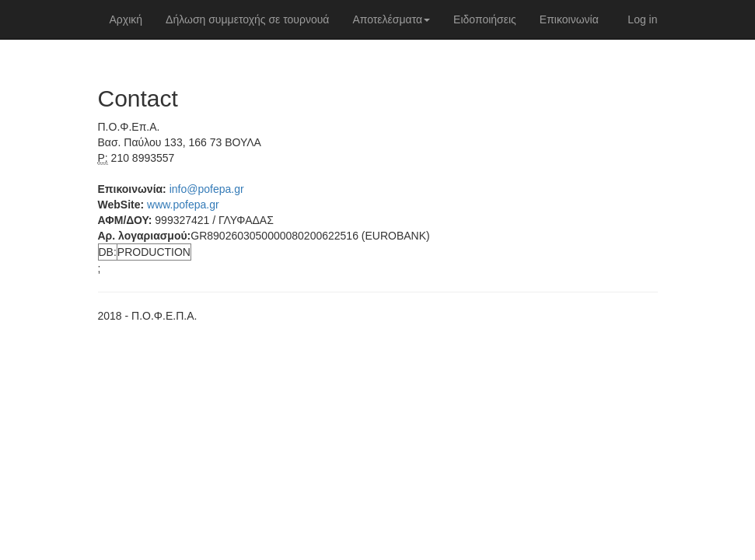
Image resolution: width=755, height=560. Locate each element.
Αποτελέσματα (391, 19)
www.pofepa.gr (183, 205)
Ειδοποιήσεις (485, 19)
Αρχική (126, 19)
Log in (642, 19)
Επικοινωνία (569, 19)
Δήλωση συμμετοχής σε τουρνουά (247, 19)
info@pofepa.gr (207, 189)
